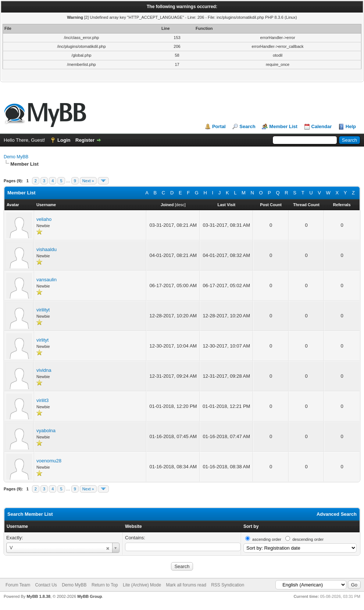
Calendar (322, 126)
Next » (88, 181)
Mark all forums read (186, 585)
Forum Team (18, 585)
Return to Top (105, 585)
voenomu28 (49, 461)
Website (133, 526)
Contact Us (46, 585)
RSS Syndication (228, 585)
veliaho (44, 219)
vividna (44, 370)
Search (247, 126)
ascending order (267, 539)
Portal (219, 126)
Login (64, 140)
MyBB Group (90, 596)
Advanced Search (337, 514)
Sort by (251, 526)
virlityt (42, 340)
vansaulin (47, 280)
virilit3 (42, 400)
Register (85, 140)
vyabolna (46, 431)
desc (180, 205)
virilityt (43, 310)
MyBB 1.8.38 (38, 596)
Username (17, 526)
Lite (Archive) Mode (142, 585)
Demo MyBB (16, 157)
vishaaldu (47, 249)
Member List (283, 126)
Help (351, 126)
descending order (308, 539)
